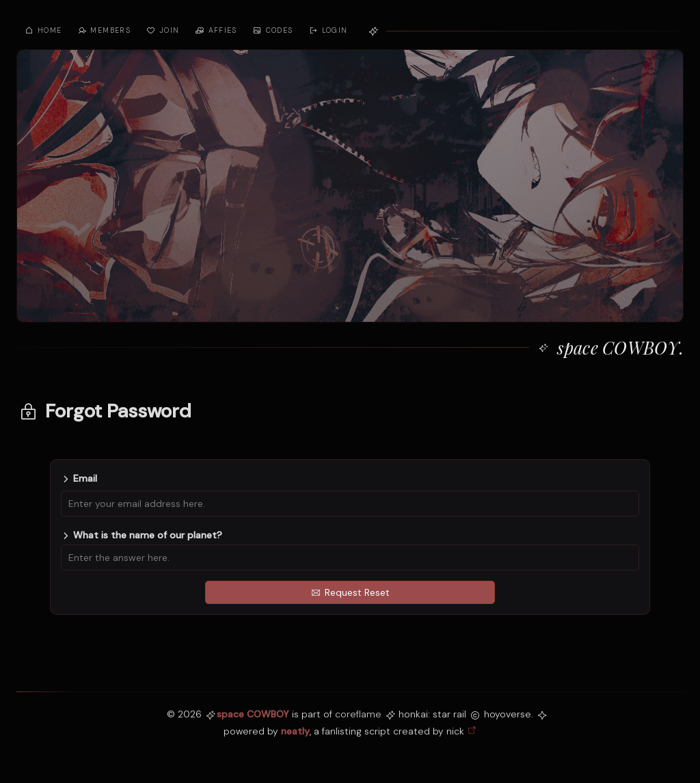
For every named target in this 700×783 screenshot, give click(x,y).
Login (328, 30)
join (162, 30)
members (104, 30)
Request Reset (350, 592)
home (43, 30)
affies (216, 30)
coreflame (358, 714)
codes (273, 30)
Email (85, 478)
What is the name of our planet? (148, 535)
